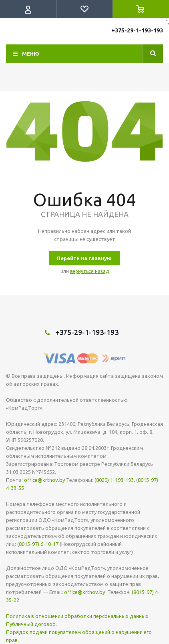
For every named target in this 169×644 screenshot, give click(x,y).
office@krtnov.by (44, 480)
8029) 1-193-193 (115, 480)
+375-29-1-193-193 (137, 30)
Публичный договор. (31, 624)
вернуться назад (90, 271)
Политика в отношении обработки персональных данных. (78, 616)
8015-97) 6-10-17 (39, 544)
